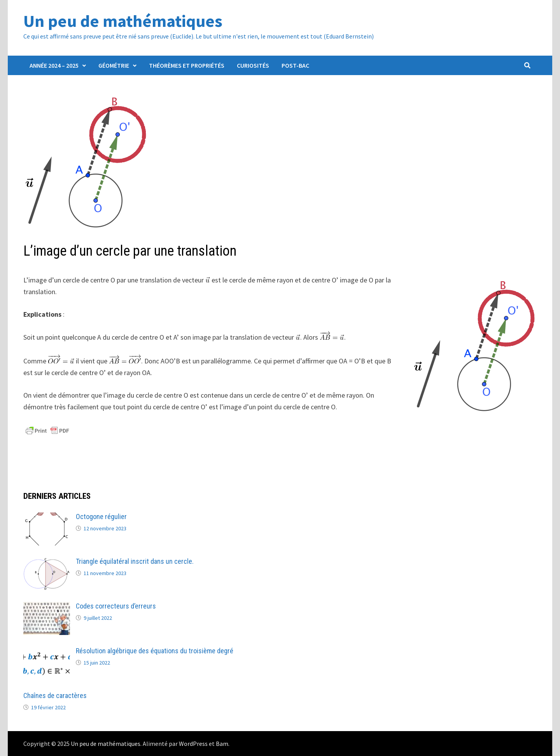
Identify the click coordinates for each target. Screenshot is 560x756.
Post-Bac (295, 65)
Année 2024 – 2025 (54, 65)
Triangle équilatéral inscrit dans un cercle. (135, 561)
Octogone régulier (101, 517)
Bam (222, 744)
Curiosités (253, 65)
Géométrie (114, 65)
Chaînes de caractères (55, 695)
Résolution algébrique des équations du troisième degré (155, 651)
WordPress (193, 744)
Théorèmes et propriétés (187, 65)
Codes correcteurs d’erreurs (116, 606)
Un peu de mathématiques (123, 21)
